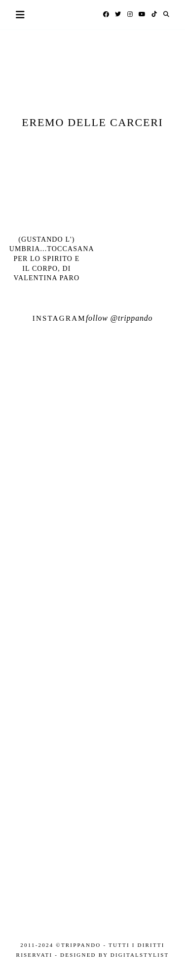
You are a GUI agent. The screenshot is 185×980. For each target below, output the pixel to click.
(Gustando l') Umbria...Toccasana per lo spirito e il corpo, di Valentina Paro (52, 259)
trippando (135, 318)
